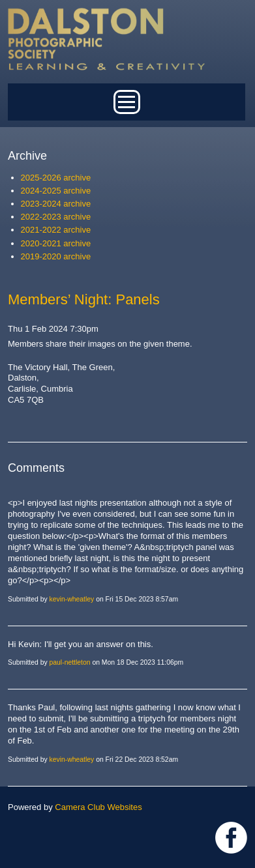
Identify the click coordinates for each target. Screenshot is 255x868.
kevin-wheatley (72, 599)
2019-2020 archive (56, 256)
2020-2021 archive (56, 243)
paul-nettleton (70, 662)
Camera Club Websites (98, 807)
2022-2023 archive (56, 217)
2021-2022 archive (56, 230)
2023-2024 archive (56, 204)
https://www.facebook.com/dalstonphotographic (231, 838)
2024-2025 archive (56, 191)
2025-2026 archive (56, 178)
